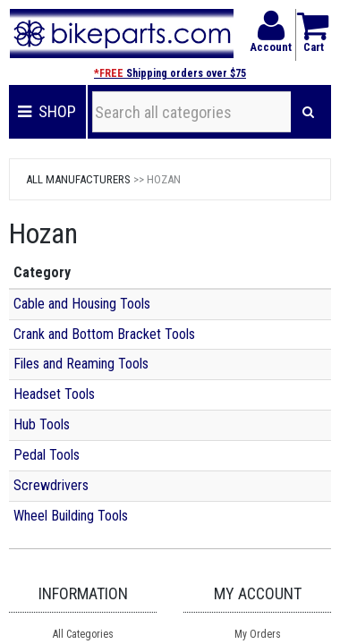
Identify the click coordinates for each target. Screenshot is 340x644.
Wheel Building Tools (71, 516)
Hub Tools (42, 424)
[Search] (308, 112)
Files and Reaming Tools (81, 364)
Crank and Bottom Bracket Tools (104, 334)
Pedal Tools (47, 455)
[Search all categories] (192, 112)
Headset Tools (54, 394)
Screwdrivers (51, 485)
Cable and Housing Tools (82, 304)
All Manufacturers (78, 179)
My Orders (258, 634)
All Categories (83, 634)
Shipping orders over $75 (170, 73)
